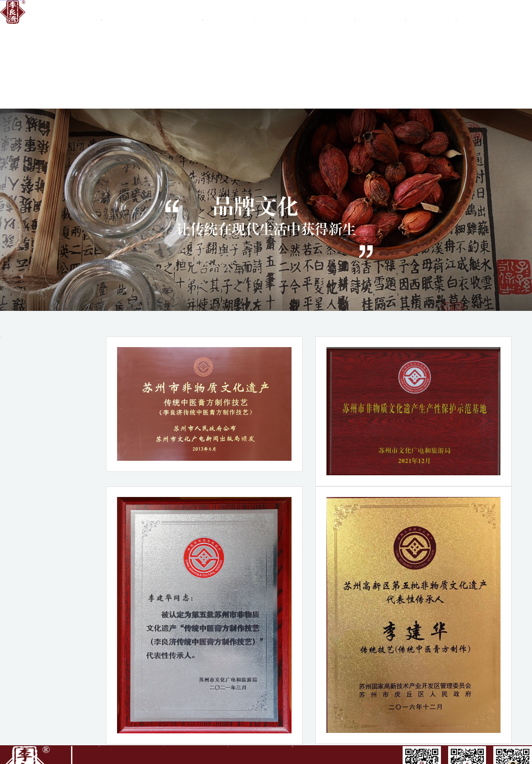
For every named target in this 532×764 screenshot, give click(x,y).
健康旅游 (51, 110)
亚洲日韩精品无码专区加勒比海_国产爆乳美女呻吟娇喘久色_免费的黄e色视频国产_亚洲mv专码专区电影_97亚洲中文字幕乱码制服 (12, 0)
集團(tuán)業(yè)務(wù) (203, 14)
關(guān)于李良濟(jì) (102, 14)
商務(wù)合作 (253, 14)
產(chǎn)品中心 (405, 14)
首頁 (51, 14)
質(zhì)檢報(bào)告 (355, 14)
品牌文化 (152, 14)
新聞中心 (304, 14)
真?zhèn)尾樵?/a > (456, 14)
